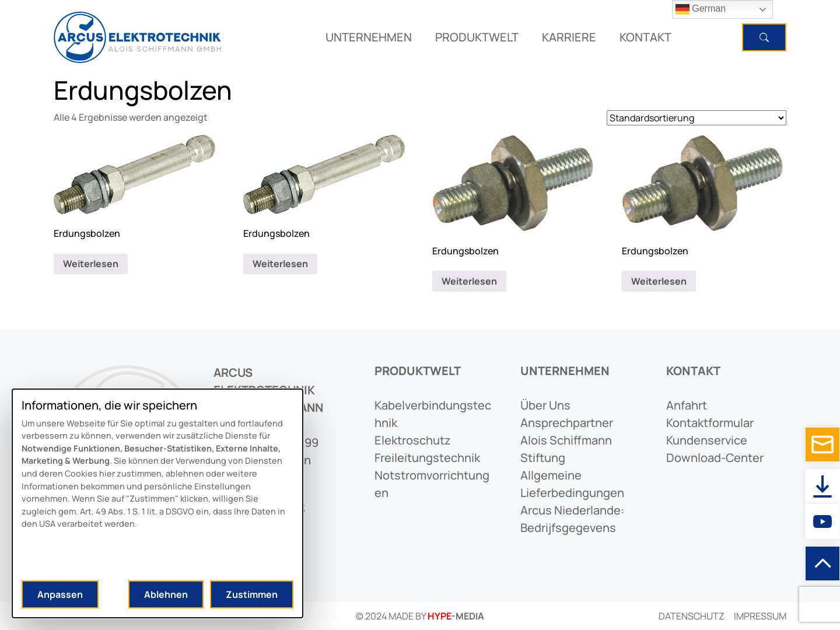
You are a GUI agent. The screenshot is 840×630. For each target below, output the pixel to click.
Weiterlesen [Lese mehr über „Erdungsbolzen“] (91, 264)
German (701, 9)
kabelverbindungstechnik (433, 414)
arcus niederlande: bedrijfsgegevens (572, 519)
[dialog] (157, 503)
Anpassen (60, 594)
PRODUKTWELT (477, 37)
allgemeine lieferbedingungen (572, 484)
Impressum (760, 616)
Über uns (545, 405)
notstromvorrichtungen (432, 484)
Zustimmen (252, 594)
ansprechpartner (567, 423)
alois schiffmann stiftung (566, 449)
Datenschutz (692, 616)
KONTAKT (645, 37)
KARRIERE (569, 37)
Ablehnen (166, 594)
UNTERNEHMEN (369, 37)
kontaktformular (710, 423)
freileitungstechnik (427, 458)
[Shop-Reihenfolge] (696, 118)
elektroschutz (413, 440)
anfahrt (687, 405)
